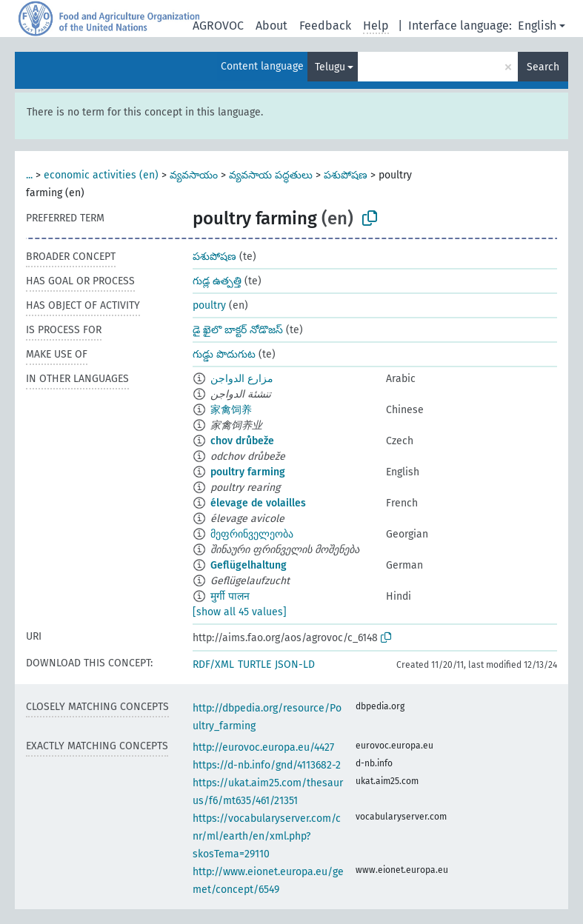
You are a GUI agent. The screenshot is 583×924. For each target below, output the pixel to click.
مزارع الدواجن (242, 379)
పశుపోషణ (346, 175)
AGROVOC (218, 26)
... (29, 175)
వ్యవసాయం (194, 175)
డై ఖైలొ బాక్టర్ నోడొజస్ (238, 330)
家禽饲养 (231, 410)
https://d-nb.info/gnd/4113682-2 (267, 765)
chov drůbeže (242, 441)
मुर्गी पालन (230, 596)
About (271, 26)
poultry (209, 305)
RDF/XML (213, 664)
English (537, 26)
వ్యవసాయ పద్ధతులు (271, 175)
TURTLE (254, 664)
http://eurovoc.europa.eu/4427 (263, 747)
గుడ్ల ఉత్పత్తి (217, 281)
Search (543, 67)
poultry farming (248, 472)
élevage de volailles (258, 503)
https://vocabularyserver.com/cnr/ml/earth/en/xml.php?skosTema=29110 (267, 836)
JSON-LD (295, 664)
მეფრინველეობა (252, 534)
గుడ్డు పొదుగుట (224, 354)
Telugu (330, 67)
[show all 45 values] (240, 612)
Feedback (325, 26)
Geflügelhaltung (249, 565)
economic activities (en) (101, 175)
